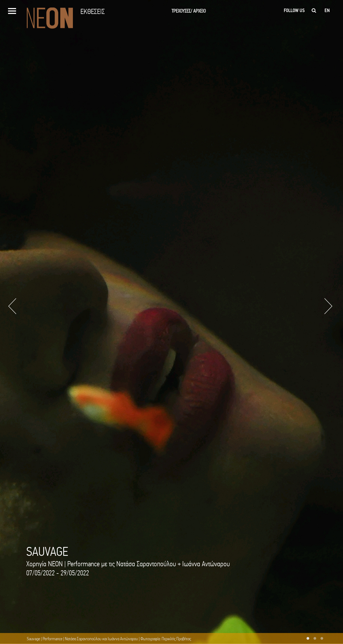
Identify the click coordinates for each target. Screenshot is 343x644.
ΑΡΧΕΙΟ (200, 11)
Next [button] (328, 306)
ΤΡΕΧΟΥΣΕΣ (182, 11)
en (327, 10)
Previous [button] (12, 306)
